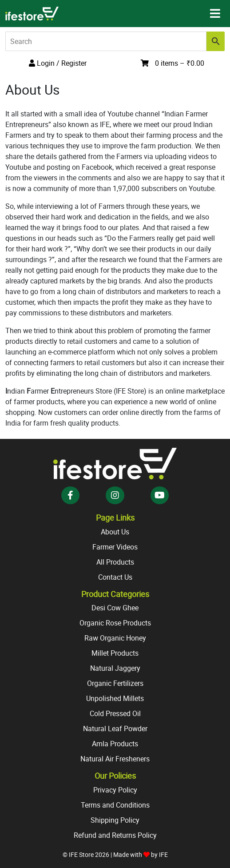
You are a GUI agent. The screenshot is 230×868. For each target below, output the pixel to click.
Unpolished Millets (115, 698)
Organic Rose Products (115, 623)
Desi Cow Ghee (115, 608)
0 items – (180, 63)
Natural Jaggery (115, 668)
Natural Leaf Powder (115, 729)
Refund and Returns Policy (115, 835)
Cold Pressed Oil (115, 713)
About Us (115, 532)
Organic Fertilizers (115, 683)
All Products (115, 562)
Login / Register (58, 63)
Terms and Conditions (115, 805)
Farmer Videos (115, 547)
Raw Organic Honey (115, 638)
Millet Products (115, 653)
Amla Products (115, 744)
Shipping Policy (115, 820)
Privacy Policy (115, 790)
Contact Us (115, 577)
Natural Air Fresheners (115, 759)
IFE (163, 854)
